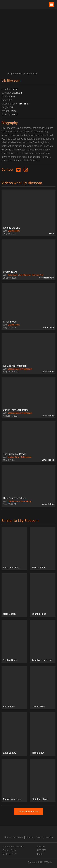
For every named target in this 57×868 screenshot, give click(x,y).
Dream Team (10, 272)
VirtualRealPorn (47, 278)
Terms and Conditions (13, 847)
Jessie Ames (14, 369)
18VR (51, 234)
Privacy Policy (10, 850)
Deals (39, 837)
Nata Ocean (9, 614)
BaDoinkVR (49, 327)
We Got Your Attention (15, 366)
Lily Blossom (14, 231)
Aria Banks (9, 707)
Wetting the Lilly (12, 228)
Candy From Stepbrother (16, 410)
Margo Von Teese (12, 799)
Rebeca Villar (39, 568)
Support (41, 847)
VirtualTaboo (48, 372)
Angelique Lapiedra (42, 660)
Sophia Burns (10, 660)
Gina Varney (10, 753)
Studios (30, 837)
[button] (51, 5)
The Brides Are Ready (14, 454)
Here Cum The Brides (14, 498)
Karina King (13, 457)
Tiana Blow (38, 753)
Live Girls (49, 837)
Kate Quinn (13, 275)
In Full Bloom (10, 322)
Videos (7, 837)
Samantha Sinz (11, 568)
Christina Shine (40, 799)
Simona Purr (38, 275)
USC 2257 (42, 850)
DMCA (40, 854)
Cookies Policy (10, 854)
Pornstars (18, 837)
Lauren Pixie (38, 707)
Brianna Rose (39, 614)
